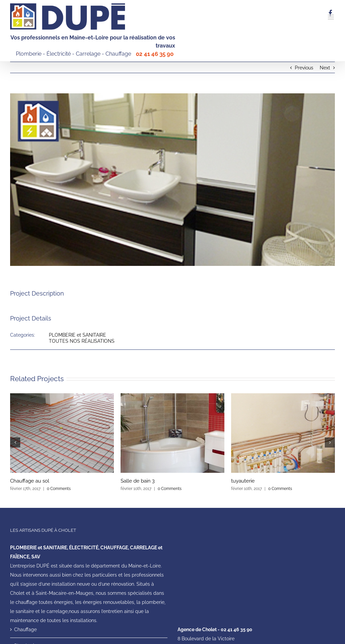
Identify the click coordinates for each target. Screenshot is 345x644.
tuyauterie (243, 481)
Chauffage (25, 630)
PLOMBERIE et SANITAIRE (77, 335)
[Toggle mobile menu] (331, 17)
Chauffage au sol (30, 481)
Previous (304, 68)
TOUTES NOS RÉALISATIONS (82, 341)
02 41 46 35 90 (154, 54)
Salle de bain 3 (138, 481)
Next (325, 68)
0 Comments (59, 489)
